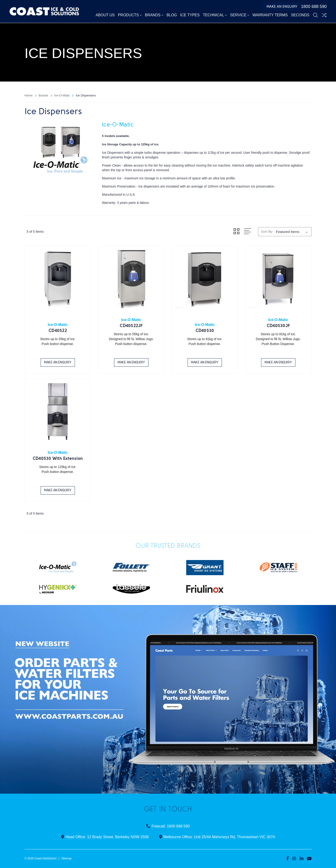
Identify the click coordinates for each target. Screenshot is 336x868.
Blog (172, 15)
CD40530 (205, 331)
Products (130, 15)
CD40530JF (278, 326)
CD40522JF (131, 326)
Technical (215, 15)
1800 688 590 (312, 7)
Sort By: (267, 231)
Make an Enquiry (282, 7)
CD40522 (58, 331)
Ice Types (190, 15)
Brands (154, 15)
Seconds (300, 15)
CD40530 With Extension (58, 459)
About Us (105, 15)
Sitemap (66, 858)
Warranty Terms (270, 15)
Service (240, 15)
